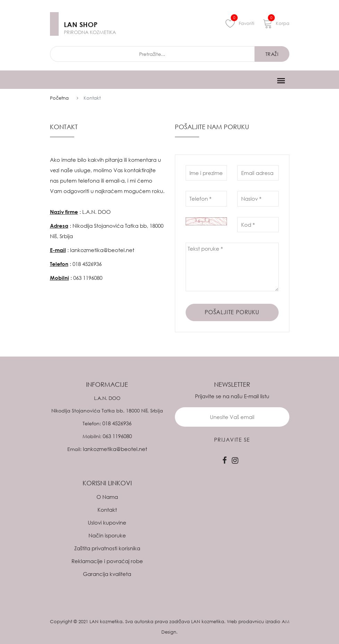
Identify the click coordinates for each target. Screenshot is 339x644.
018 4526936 (87, 264)
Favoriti (240, 23)
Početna (59, 98)
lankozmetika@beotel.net (102, 250)
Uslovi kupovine (107, 522)
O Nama (107, 497)
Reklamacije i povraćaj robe (107, 561)
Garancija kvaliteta (107, 574)
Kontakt (107, 510)
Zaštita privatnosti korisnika (107, 548)
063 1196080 (88, 278)
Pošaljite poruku (232, 312)
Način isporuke (107, 535)
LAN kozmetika (106, 621)
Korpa (276, 23)
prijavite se (232, 440)
